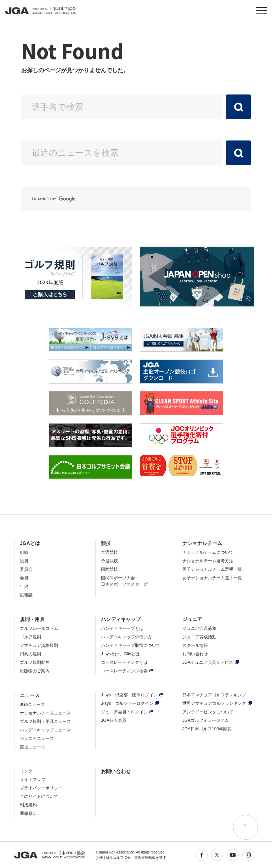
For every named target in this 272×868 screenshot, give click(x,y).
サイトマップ (33, 780)
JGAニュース (32, 705)
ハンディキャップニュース (45, 730)
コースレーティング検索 (124, 671)
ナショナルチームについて (208, 552)
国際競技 (109, 569)
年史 (24, 586)
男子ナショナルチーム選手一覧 (212, 569)
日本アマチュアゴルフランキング (214, 695)
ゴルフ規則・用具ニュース (45, 722)
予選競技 (109, 561)
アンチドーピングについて (208, 712)
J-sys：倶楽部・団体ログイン (129, 695)
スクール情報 (195, 645)
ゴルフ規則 (30, 637)
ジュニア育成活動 (199, 637)
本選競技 (109, 552)
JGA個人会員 (114, 720)
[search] (127, 199)
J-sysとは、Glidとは (120, 654)
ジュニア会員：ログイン (124, 712)
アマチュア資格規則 (39, 645)
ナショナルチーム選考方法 (208, 561)
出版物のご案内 (35, 671)
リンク (26, 771)
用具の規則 (30, 654)
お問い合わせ (195, 654)
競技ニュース (33, 747)
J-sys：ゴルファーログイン (127, 703)
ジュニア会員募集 (199, 628)
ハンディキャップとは (122, 628)
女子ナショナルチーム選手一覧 (212, 578)
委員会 (26, 569)
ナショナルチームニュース (45, 713)
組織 (24, 552)
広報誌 (26, 595)
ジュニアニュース (37, 738)
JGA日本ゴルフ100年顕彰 (207, 729)
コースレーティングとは (124, 662)
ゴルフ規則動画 (35, 662)
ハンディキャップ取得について (131, 645)
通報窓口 (28, 814)
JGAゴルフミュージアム (206, 720)
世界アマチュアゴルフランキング (214, 703)
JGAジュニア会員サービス (208, 662)
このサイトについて (39, 797)
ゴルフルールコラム (39, 628)
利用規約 (28, 805)
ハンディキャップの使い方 (126, 637)
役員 (24, 561)
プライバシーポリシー (41, 788)
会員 (24, 578)
